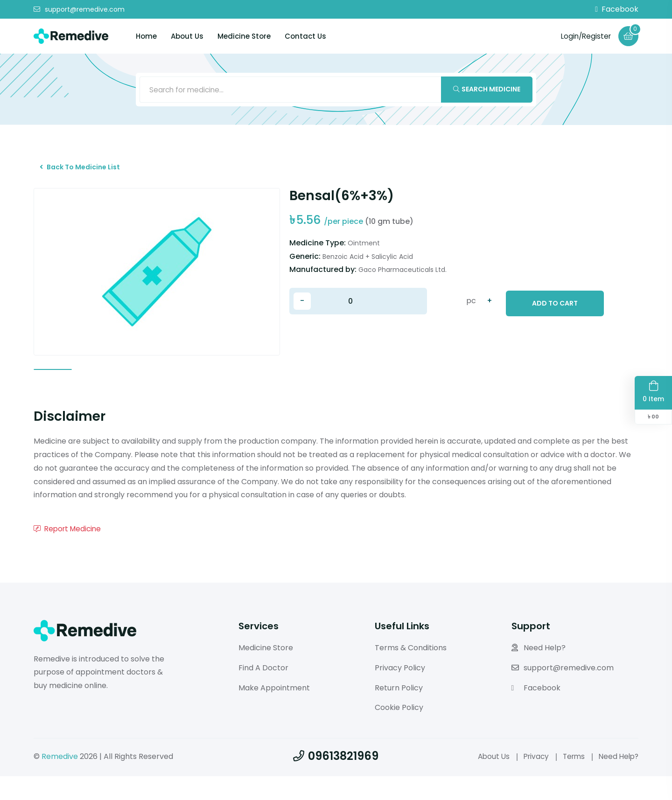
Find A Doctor (263, 692)
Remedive (60, 780)
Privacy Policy (400, 692)
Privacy (531, 780)
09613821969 (336, 780)
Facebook (617, 9)
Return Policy (399, 712)
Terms (570, 780)
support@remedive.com (79, 9)
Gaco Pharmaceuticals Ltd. (402, 276)
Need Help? (539, 671)
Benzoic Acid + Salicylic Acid (368, 263)
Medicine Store (244, 36)
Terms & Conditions (411, 671)
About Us (187, 36)
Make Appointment (274, 712)
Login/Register (584, 36)
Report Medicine (69, 553)
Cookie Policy (399, 731)
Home (146, 36)
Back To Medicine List (84, 171)
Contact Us (305, 36)
